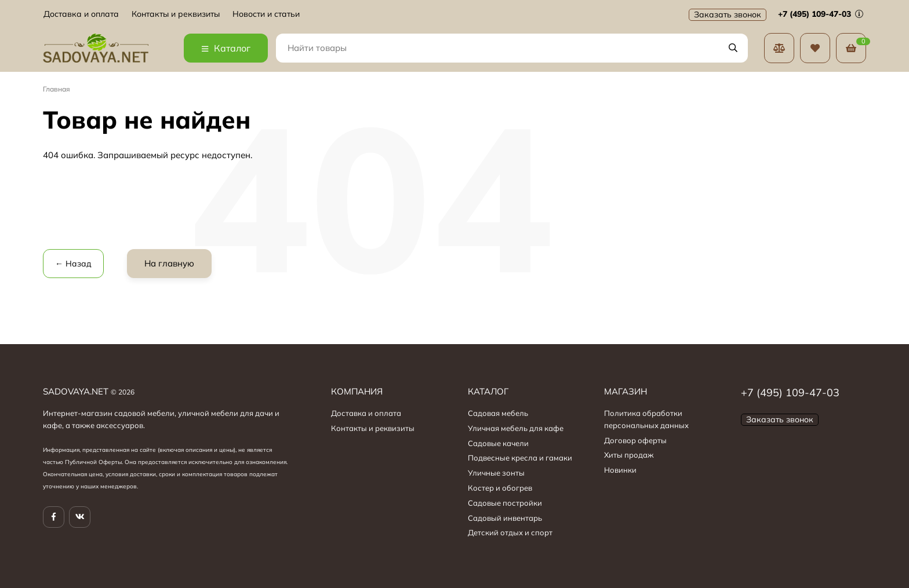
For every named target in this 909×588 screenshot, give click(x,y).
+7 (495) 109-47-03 (821, 14)
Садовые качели (498, 443)
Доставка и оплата (81, 14)
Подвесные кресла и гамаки (520, 458)
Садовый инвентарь (505, 518)
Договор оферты (635, 440)
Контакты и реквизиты (176, 14)
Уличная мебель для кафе (516, 428)
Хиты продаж (629, 455)
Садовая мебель (498, 413)
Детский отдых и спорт (510, 532)
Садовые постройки (505, 503)
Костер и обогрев (500, 488)
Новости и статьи (266, 14)
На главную (169, 263)
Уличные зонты (496, 473)
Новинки (620, 470)
